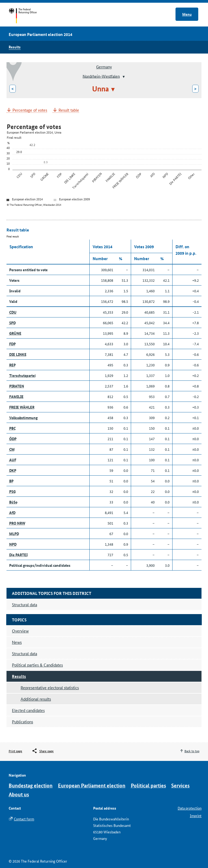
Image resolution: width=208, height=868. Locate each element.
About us (19, 794)
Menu (187, 14)
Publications (22, 722)
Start (28, 16)
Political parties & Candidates (37, 665)
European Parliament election (92, 785)
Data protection (190, 808)
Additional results (36, 699)
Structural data (25, 653)
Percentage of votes (30, 110)
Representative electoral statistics (50, 688)
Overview (20, 631)
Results (15, 47)
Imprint (196, 816)
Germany (104, 67)
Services (180, 785)
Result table (69, 110)
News (17, 642)
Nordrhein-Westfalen (101, 76)
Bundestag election (31, 785)
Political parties (148, 785)
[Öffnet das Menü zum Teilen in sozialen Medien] (43, 751)
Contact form (24, 819)
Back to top (192, 751)
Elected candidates (28, 710)
